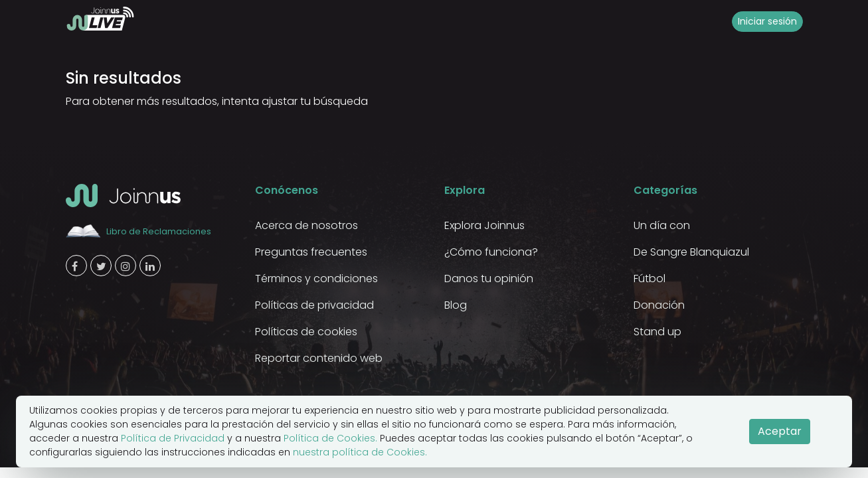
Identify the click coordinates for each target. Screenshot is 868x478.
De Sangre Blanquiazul (691, 252)
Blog (456, 305)
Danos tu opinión (489, 279)
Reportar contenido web (319, 358)
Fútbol (650, 279)
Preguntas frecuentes (311, 252)
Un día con (662, 225)
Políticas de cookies (306, 332)
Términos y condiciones (316, 279)
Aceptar (780, 431)
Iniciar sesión (767, 21)
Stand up (657, 332)
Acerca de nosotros (306, 225)
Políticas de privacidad (314, 305)
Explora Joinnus (484, 225)
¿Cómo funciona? (491, 252)
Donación (659, 305)
